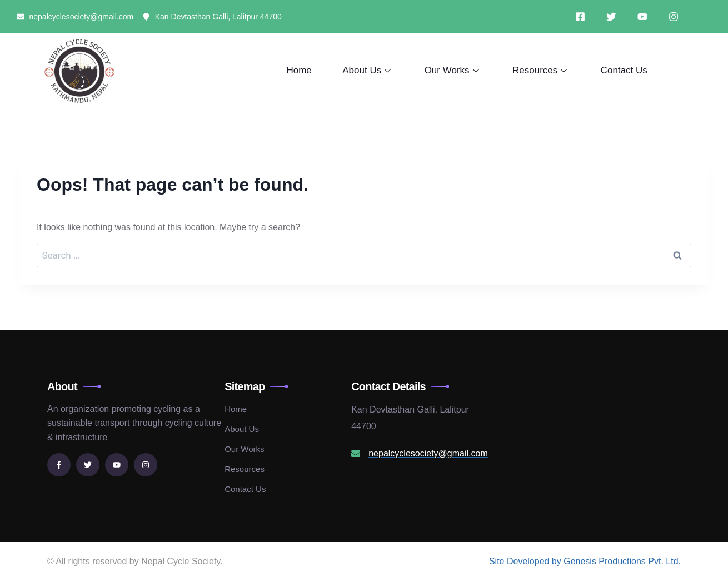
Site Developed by (526, 561)
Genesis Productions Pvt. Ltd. (622, 561)
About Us (369, 70)
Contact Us (624, 70)
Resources (542, 70)
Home (300, 70)
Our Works (454, 70)
